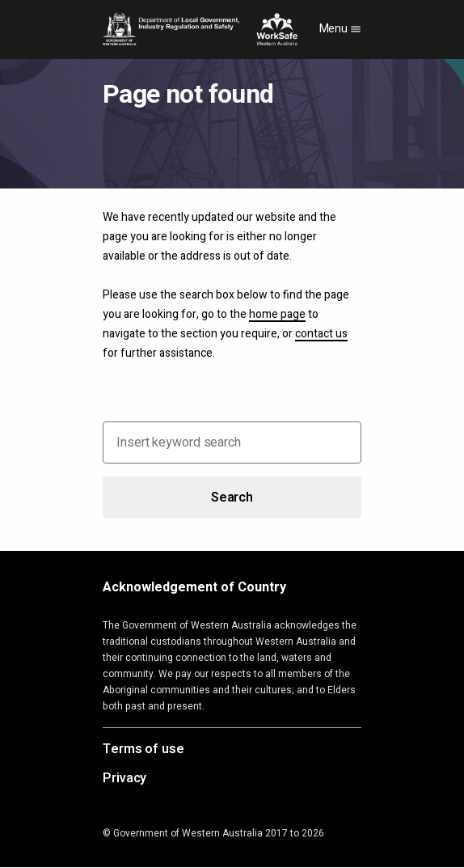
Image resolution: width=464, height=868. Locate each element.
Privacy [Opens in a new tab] (124, 779)
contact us (321, 334)
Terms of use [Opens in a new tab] (143, 750)
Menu (341, 29)
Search (232, 498)
